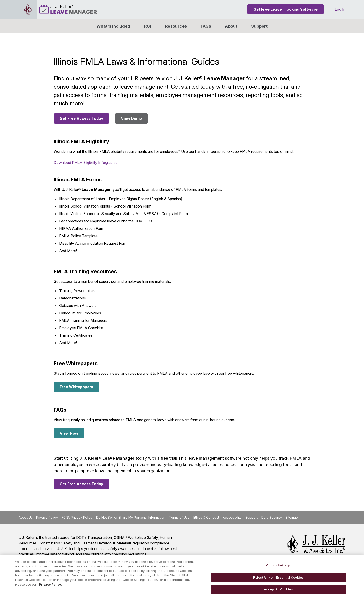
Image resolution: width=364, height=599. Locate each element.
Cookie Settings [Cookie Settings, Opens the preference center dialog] (278, 565)
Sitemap (292, 517)
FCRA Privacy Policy (77, 517)
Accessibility (232, 517)
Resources (176, 26)
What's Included (113, 26)
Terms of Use (179, 517)
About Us (26, 517)
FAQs (206, 26)
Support (259, 26)
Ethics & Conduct (206, 517)
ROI (148, 26)
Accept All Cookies (278, 589)
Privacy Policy (47, 517)
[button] (231, 26)
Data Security (272, 517)
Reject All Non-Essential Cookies (278, 577)
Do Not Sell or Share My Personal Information (131, 517)
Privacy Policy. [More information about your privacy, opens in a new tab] (50, 584)
